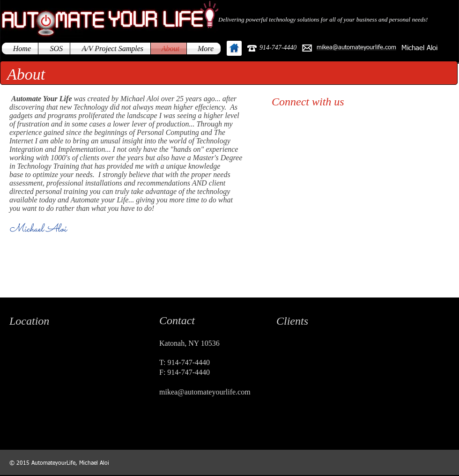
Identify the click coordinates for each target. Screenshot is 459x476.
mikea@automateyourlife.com (205, 392)
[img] (291, 353)
